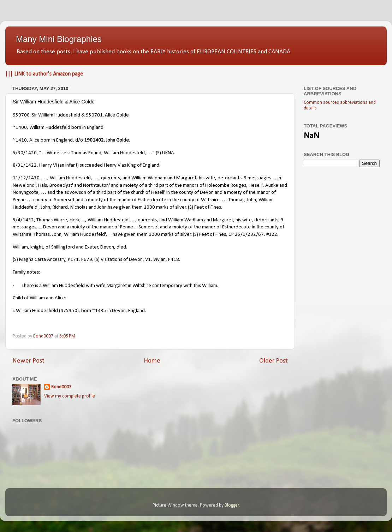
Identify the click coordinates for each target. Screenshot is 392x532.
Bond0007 (61, 387)
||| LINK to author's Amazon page (44, 74)
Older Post (274, 361)
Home (152, 361)
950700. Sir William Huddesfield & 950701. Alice (64, 115)
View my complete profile (70, 396)
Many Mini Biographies (59, 39)
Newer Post (28, 361)
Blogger (232, 505)
